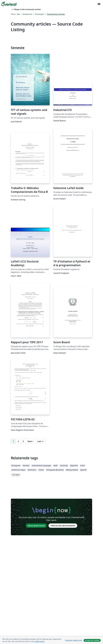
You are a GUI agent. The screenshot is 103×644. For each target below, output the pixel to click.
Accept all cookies (92, 640)
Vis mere (16, 475)
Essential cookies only (74, 640)
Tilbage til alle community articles (26, 9)
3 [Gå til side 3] (23, 441)
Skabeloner (27, 14)
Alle (18, 14)
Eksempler (40, 14)
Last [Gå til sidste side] (41, 441)
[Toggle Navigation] (99, 4)
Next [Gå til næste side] (31, 441)
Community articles (56, 14)
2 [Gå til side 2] (18, 441)
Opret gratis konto (36, 526)
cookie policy (39, 641)
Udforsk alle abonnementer (63, 526)
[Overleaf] (9, 4)
